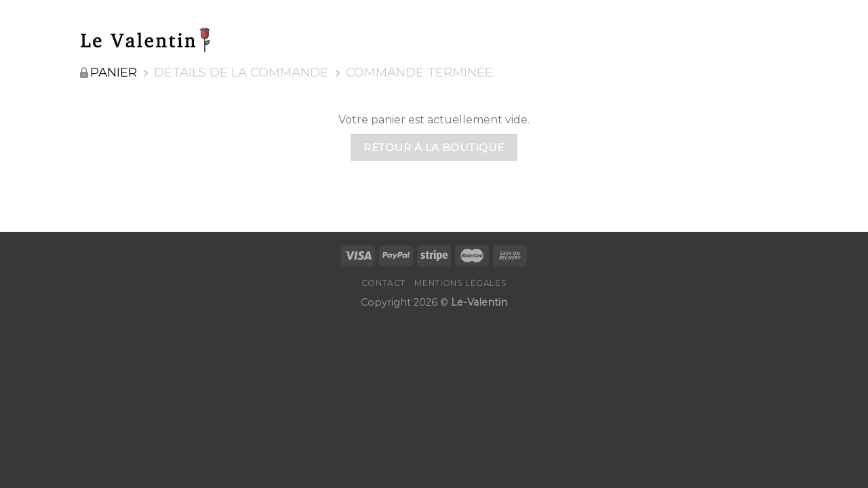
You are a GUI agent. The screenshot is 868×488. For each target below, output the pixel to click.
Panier (114, 73)
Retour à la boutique (434, 147)
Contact (383, 283)
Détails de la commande (241, 73)
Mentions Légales (460, 283)
